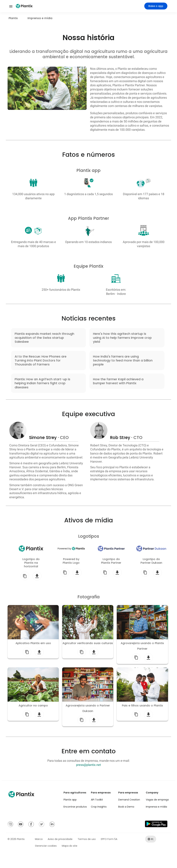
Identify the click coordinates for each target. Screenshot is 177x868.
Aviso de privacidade (60, 839)
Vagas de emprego (157, 800)
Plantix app (70, 800)
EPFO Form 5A (109, 839)
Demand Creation (129, 800)
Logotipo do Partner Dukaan (151, 561)
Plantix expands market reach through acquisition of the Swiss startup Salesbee (44, 338)
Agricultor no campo (33, 706)
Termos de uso (87, 839)
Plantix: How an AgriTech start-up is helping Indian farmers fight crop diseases (42, 383)
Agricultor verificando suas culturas (88, 643)
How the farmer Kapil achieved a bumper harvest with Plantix (118, 381)
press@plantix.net (88, 765)
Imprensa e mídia (156, 807)
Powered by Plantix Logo (71, 561)
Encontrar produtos (75, 807)
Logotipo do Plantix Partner (111, 561)
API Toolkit (97, 800)
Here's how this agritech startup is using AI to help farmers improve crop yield (122, 338)
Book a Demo (126, 807)
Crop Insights (99, 807)
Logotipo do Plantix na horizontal (31, 563)
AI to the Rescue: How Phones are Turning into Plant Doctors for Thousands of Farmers (41, 360)
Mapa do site (70, 846)
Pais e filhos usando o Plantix (142, 706)
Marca (39, 839)
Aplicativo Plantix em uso (33, 643)
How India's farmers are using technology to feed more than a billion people (123, 360)
